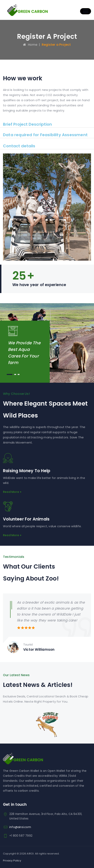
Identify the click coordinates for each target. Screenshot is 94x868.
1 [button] (10, 374)
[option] (47, 626)
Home (30, 45)
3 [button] (19, 374)
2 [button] (15, 374)
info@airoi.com (20, 827)
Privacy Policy (12, 861)
